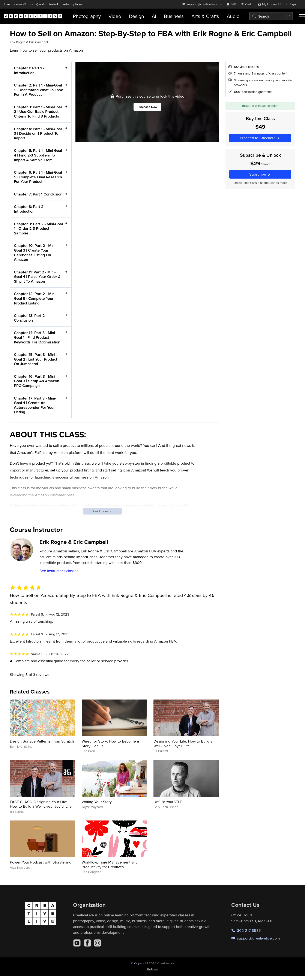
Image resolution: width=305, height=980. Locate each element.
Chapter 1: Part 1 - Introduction (29, 70)
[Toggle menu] (302, 16)
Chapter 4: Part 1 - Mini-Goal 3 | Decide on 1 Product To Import (38, 133)
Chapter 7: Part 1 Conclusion (38, 194)
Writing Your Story (97, 802)
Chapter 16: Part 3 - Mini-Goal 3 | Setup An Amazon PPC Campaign (37, 381)
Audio (233, 16)
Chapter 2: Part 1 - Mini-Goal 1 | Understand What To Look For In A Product (38, 90)
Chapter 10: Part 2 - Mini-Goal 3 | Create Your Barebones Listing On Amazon (35, 252)
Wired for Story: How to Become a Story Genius (110, 744)
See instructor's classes (59, 571)
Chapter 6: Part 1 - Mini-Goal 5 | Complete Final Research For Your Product (38, 177)
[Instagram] (98, 943)
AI (154, 16)
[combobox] (271, 16)
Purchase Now (147, 107)
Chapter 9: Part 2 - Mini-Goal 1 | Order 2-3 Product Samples (38, 228)
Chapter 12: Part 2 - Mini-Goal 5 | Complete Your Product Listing (35, 298)
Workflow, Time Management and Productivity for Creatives (110, 864)
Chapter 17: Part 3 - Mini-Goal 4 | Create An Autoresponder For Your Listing (35, 405)
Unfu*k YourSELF (168, 802)
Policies (152, 969)
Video (115, 16)
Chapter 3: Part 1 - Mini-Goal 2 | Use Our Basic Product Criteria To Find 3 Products (38, 112)
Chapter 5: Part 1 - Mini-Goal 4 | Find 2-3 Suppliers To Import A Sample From (38, 155)
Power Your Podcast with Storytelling (41, 862)
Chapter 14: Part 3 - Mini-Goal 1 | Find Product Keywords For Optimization (37, 337)
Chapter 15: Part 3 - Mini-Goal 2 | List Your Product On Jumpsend (36, 359)
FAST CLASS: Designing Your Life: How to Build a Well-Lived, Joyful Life (41, 804)
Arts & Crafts (205, 16)
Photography (87, 16)
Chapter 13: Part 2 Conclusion (29, 318)
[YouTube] (77, 943)
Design (136, 16)
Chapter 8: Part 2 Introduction (29, 209)
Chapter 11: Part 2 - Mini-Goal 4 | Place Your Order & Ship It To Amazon (37, 276)
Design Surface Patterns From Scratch (42, 741)
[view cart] (247, 4)
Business (174, 16)
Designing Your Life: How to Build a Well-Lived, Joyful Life (183, 744)
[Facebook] (87, 943)
